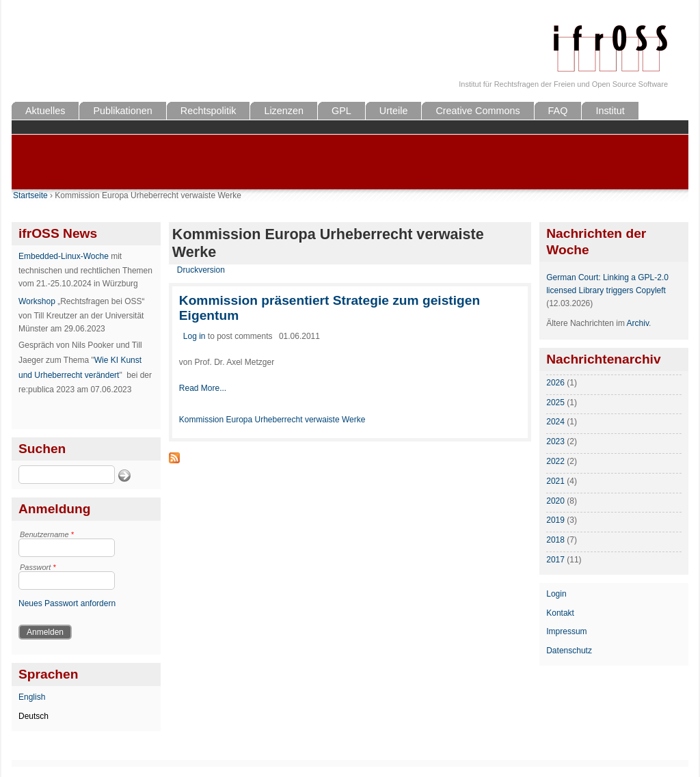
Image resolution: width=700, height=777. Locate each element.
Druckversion (201, 270)
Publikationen (122, 111)
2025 (555, 403)
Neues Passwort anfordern (67, 603)
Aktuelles (45, 111)
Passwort (38, 567)
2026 (555, 383)
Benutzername (47, 534)
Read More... (203, 388)
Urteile (394, 111)
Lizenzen (284, 111)
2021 (555, 481)
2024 (555, 422)
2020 (555, 501)
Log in (194, 336)
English (32, 697)
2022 (555, 461)
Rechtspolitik (208, 111)
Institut (610, 111)
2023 (555, 441)
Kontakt (560, 613)
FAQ (558, 111)
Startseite (30, 195)
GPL (341, 111)
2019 (555, 520)
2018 (555, 540)
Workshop (37, 301)
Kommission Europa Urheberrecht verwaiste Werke (272, 420)
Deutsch (33, 716)
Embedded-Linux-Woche (64, 256)
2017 (555, 560)
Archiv (638, 323)
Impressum (566, 631)
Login (556, 594)
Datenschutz (569, 651)
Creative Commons (477, 111)
